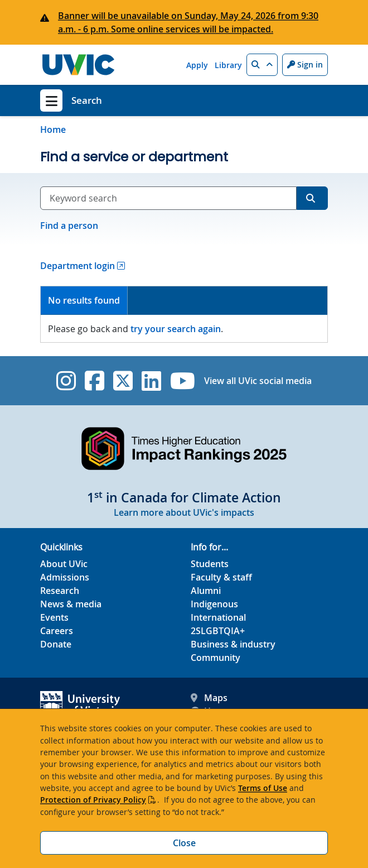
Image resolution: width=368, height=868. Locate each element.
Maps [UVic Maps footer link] (209, 698)
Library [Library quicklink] (228, 65)
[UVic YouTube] (183, 381)
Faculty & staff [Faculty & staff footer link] (221, 577)
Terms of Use (263, 788)
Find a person (69, 226)
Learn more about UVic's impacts (184, 512)
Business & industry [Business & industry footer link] (233, 644)
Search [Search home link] (87, 100)
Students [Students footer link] (210, 564)
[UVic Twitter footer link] (123, 381)
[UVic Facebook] (95, 381)
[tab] (84, 301)
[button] (262, 65)
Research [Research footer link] (60, 591)
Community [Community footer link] (216, 658)
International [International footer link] (218, 617)
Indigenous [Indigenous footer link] (214, 604)
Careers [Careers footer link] (57, 631)
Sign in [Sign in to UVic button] (305, 64)
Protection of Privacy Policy (93, 800)
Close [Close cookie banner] (184, 843)
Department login (78, 266)
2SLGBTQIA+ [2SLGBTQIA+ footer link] (218, 631)
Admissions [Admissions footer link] (65, 577)
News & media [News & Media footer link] (71, 604)
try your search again (176, 329)
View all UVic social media (258, 381)
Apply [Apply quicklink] (197, 65)
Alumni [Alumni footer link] (206, 591)
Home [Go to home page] (53, 130)
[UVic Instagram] (66, 381)
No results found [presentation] (84, 300)
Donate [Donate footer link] (56, 644)
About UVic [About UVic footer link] (64, 564)
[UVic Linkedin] (151, 381)
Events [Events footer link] (54, 617)
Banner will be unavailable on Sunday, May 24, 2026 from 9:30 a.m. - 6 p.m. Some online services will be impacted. (188, 22)
